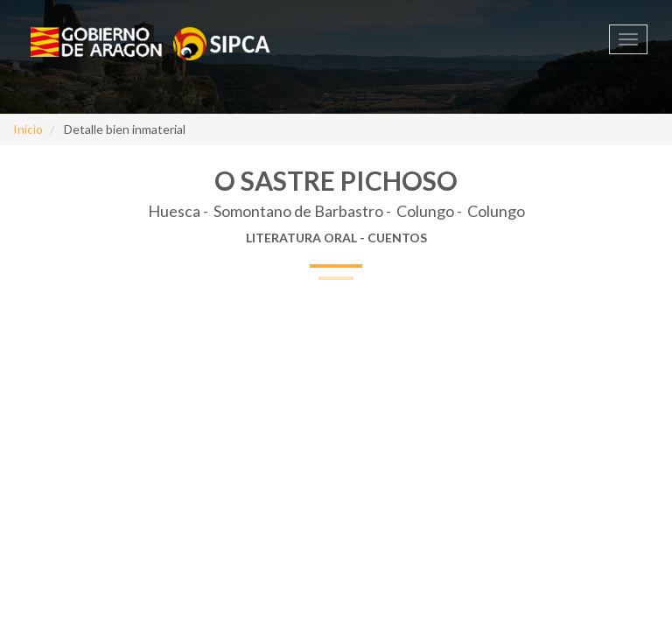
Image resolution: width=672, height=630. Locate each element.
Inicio (28, 129)
